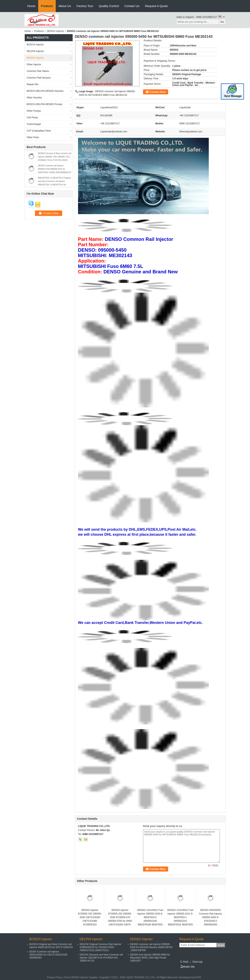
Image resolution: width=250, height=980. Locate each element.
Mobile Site (188, 967)
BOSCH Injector (35, 45)
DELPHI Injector (35, 51)
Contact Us (132, 6)
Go (222, 22)
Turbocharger (34, 124)
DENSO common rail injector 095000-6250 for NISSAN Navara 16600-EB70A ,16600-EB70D (151, 947)
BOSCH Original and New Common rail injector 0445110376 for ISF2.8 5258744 (51, 946)
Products (47, 6)
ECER (198, 977)
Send (221, 945)
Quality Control (109, 6)
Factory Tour (85, 6)
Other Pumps (34, 111)
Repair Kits (33, 84)
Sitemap (197, 962)
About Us (65, 6)
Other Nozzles (34, 98)
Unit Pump (32, 118)
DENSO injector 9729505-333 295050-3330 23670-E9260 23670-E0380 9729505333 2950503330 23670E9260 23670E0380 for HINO (90, 923)
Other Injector (34, 64)
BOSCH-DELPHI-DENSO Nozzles (45, 91)
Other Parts (33, 137)
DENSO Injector (55, 31)
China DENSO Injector (76, 977)
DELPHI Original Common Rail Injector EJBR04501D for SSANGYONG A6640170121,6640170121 (101, 947)
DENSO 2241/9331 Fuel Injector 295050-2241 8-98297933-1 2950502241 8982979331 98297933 (180, 917)
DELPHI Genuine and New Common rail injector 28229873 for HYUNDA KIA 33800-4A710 (101, 958)
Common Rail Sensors (39, 78)
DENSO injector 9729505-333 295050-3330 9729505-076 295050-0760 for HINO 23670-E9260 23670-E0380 (120, 919)
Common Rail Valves (38, 71)
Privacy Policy (54, 977)
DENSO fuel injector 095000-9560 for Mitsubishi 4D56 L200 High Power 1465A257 (150, 958)
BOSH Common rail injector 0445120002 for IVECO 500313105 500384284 (48, 955)
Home (31, 6)
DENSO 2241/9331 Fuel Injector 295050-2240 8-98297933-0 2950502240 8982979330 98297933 (150, 917)
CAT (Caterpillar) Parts (39, 131)
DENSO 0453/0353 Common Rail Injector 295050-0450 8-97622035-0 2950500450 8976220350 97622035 (210, 919)
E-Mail (184, 962)
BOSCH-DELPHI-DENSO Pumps (45, 104)
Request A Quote (156, 6)
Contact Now (158, 92)
